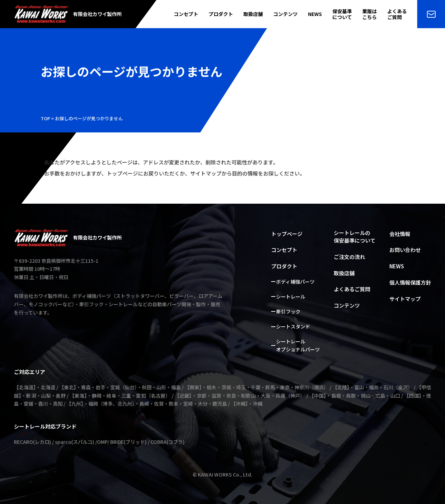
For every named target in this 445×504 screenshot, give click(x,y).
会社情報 (400, 234)
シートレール (291, 296)
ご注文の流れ (349, 257)
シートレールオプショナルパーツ (298, 345)
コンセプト (186, 14)
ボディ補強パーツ (295, 282)
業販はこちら (370, 14)
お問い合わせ (405, 250)
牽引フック (288, 311)
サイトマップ (405, 299)
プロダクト (221, 14)
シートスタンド (293, 326)
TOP (45, 118)
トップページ (287, 234)
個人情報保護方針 (410, 282)
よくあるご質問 (397, 14)
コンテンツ (285, 14)
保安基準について (342, 14)
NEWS (315, 14)
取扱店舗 (253, 14)
